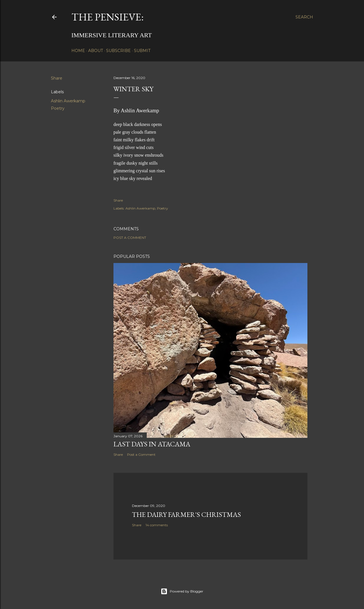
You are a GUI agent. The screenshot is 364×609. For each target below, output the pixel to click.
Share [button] (57, 78)
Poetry (58, 108)
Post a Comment (130, 238)
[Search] (304, 17)
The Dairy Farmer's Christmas (186, 514)
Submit (142, 51)
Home (78, 51)
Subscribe (118, 51)
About (96, 51)
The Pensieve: (107, 17)
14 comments (157, 525)
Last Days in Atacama (152, 444)
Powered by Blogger (182, 591)
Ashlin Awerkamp (68, 101)
